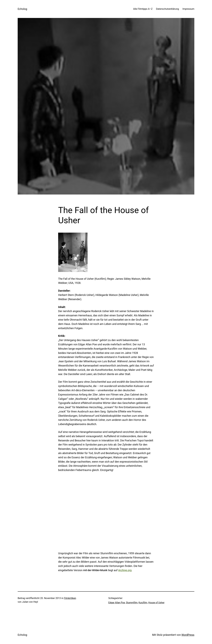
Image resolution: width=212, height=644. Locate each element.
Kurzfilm (143, 603)
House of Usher (156, 603)
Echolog (22, 9)
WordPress (188, 635)
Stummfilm (132, 603)
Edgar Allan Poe (117, 603)
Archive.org (125, 570)
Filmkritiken (70, 598)
